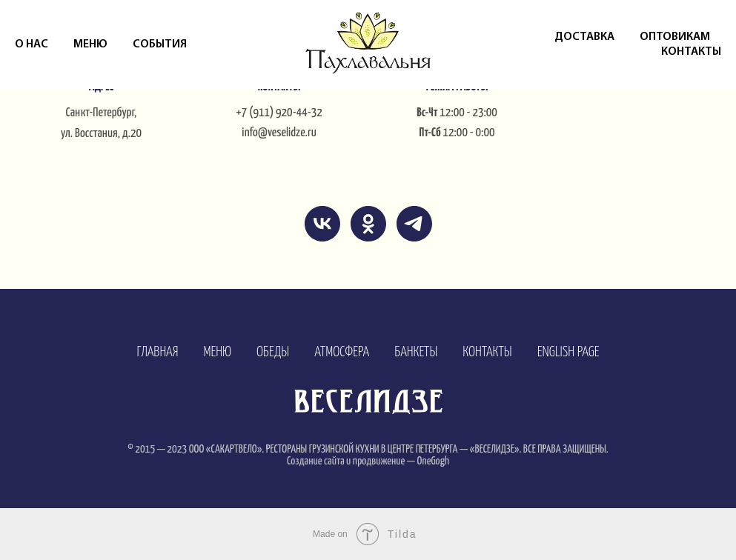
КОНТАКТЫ (487, 352)
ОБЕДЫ (273, 352)
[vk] (322, 224)
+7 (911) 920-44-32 (279, 113)
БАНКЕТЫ (416, 352)
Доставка (584, 37)
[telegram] (414, 224)
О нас (32, 44)
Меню (90, 44)
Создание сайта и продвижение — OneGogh (368, 461)
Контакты (691, 52)
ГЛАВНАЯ (157, 352)
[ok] (368, 224)
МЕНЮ (218, 352)
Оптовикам (675, 37)
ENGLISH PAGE (568, 352)
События (160, 44)
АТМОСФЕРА (342, 352)
